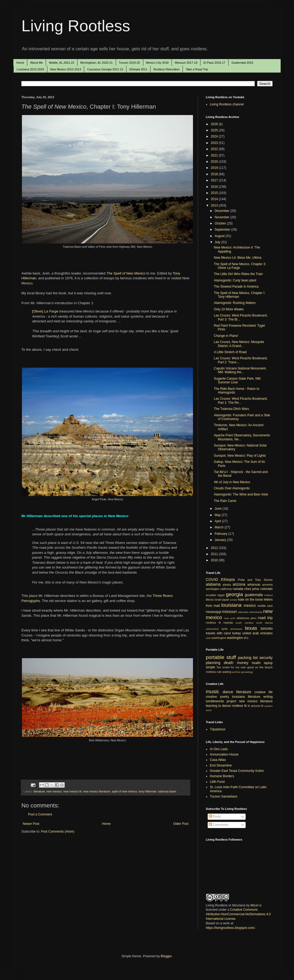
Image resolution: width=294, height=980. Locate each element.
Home (20, 63)
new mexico (54, 791)
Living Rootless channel (227, 104)
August (220, 236)
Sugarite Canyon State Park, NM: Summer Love (237, 380)
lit (249, 706)
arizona (239, 584)
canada (238, 589)
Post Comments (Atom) (58, 832)
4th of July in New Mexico (232, 482)
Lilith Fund (217, 782)
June (218, 509)
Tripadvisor (218, 729)
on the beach (264, 667)
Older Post (181, 824)
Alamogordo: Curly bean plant (235, 280)
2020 (215, 162)
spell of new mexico (125, 791)
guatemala (254, 595)
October (221, 223)
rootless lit (213, 623)
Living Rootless (76, 26)
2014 (215, 199)
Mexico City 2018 (157, 63)
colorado (266, 589)
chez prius (252, 589)
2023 (215, 143)
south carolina (244, 623)
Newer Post (31, 824)
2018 (215, 174)
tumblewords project (221, 701)
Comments (218, 825)
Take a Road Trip (197, 69)
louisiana (231, 605)
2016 (215, 187)
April (218, 521)
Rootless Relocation (167, 69)
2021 (215, 155)
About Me (36, 63)
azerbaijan (212, 589)
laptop (268, 663)
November (223, 217)
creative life (264, 692)
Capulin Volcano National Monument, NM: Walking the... (240, 370)
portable (215, 657)
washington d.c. (238, 638)
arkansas (254, 585)
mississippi (214, 612)
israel (218, 600)
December (223, 211)
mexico (250, 605)
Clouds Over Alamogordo (232, 488)
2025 (215, 130)
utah (208, 638)
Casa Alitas (218, 760)
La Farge (51, 311)
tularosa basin (167, 791)
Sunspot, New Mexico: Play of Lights (240, 456)
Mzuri (254, 905)
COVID (212, 579)
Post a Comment (40, 814)
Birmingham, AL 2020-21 (97, 63)
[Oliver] (38, 311)
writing (268, 697)
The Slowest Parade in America (236, 287)
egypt (221, 595)
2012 (215, 548)
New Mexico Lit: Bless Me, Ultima (238, 258)
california (226, 589)
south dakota (264, 623)
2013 (215, 205)
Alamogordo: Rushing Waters (235, 303)
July (218, 242)
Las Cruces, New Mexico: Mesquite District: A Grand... (239, 344)
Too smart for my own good (235, 667)
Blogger (166, 956)
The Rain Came (225, 501)
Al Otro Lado (219, 749)
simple (210, 667)
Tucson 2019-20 (129, 63)
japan (226, 600)
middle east (265, 606)
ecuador (211, 595)
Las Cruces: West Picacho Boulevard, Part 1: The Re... (241, 401)
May (218, 515)
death (229, 663)
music (212, 691)
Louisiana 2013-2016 (30, 69)
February (221, 534)
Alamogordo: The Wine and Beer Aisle (241, 494)
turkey (237, 633)
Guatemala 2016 (242, 63)
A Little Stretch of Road (230, 352)
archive (236, 672)
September (223, 230)
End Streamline (221, 765)
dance (228, 692)
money (243, 663)
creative (211, 697)
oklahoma (243, 618)
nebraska (243, 612)
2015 (215, 193)
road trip (265, 618)
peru (253, 618)
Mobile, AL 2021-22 (61, 63)
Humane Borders (222, 776)
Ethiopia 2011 (138, 69)
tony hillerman (148, 791)
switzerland (212, 629)
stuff (231, 657)
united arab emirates (258, 633)
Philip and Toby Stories (255, 580)
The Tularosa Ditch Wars (231, 409)
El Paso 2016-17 (214, 63)
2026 (215, 124)
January (221, 540)
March (220, 527)
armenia (267, 585)
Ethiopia (228, 579)
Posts (215, 817)
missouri (230, 612)
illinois (210, 600)
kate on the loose (250, 600)
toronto (267, 628)
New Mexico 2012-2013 (66, 69)
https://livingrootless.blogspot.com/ (230, 928)
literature (39, 791)
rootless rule (214, 672)
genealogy (247, 672)
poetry (225, 697)
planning (213, 663)
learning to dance (218, 706)
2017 (215, 180)
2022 (215, 149)
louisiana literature (246, 697)
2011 (215, 554)
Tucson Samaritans (224, 796)
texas (251, 628)
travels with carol (218, 633)
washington (219, 638)
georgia (234, 594)
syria (224, 629)
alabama (213, 584)
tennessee (236, 629)
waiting (227, 672)
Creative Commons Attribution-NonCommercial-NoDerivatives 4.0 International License (238, 914)
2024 (215, 136)
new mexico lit (72, 791)
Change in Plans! (226, 336)
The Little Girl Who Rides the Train (238, 274)
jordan (234, 600)
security (266, 658)
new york (230, 618)
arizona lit (257, 706)
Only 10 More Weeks (229, 309)
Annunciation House (224, 754)
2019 (215, 168)
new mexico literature (97, 791)
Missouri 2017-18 (186, 63)
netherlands (256, 612)
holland (268, 595)
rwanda (228, 623)
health (256, 663)
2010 (215, 560)
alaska (227, 585)
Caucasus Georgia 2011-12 (105, 69)
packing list (248, 658)
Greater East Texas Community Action (237, 771)
